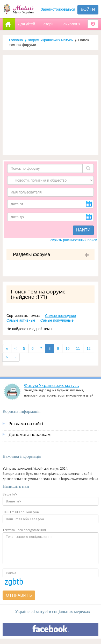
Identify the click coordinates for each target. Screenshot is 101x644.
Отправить (19, 595)
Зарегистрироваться (58, 9)
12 (89, 348)
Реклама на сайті (26, 424)
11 (78, 348)
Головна (16, 40)
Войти (88, 9)
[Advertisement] (49, 105)
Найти (83, 230)
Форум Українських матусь (51, 40)
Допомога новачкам (30, 434)
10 (68, 348)
